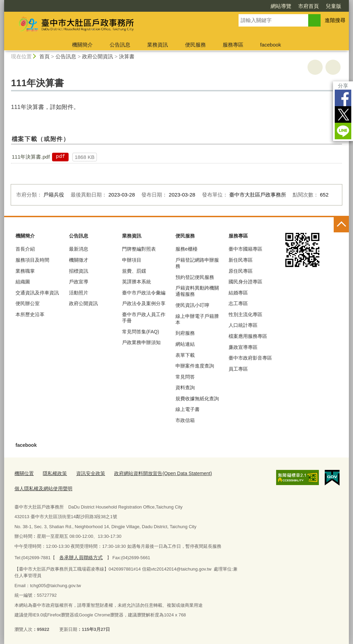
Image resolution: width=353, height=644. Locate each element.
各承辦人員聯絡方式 (79, 556)
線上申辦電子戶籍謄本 (197, 319)
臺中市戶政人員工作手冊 (144, 318)
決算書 (127, 56)
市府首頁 (309, 6)
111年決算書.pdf (31, 157)
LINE (343, 131)
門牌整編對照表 (139, 249)
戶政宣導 (79, 282)
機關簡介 (82, 45)
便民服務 (195, 45)
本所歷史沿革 (30, 314)
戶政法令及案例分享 (144, 303)
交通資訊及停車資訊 (37, 293)
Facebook (343, 98)
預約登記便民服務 (195, 277)
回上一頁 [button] (333, 67)
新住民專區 (241, 260)
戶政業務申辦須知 (141, 342)
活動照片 (79, 293)
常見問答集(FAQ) (140, 332)
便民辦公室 (28, 303)
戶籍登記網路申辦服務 (197, 263)
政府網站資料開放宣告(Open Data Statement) (154, 473)
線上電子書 (188, 409)
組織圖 (23, 282)
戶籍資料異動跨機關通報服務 (197, 291)
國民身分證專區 (245, 282)
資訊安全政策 (87, 473)
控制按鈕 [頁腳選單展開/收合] (341, 225)
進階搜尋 (335, 20)
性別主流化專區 (245, 314)
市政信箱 (185, 420)
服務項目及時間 (32, 260)
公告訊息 (120, 45)
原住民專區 (241, 271)
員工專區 (238, 369)
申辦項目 (132, 260)
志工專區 (238, 303)
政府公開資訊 (98, 56)
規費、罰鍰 (134, 271)
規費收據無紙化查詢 (197, 399)
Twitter (343, 114)
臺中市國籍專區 (245, 249)
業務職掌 (25, 271)
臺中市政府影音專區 (250, 358)
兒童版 (334, 6)
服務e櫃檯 (186, 249)
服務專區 (233, 45)
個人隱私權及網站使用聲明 (41, 487)
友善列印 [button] (315, 67)
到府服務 (185, 333)
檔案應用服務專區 (248, 336)
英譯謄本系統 (137, 282)
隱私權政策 (53, 473)
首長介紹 (25, 249)
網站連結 (185, 344)
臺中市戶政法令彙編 (144, 293)
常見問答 (185, 377)
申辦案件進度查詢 (195, 366)
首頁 (44, 56)
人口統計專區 (243, 325)
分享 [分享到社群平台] (343, 86)
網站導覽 (281, 6)
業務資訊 (158, 45)
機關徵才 (79, 260)
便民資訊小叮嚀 (192, 305)
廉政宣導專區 (243, 347)
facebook (270, 45)
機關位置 (23, 473)
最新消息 (79, 249)
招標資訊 (79, 271)
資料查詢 (185, 388)
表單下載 (185, 355)
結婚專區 (238, 293)
